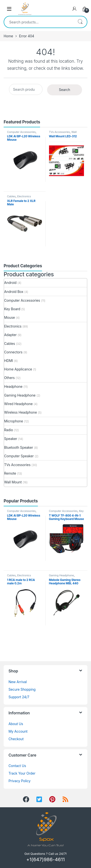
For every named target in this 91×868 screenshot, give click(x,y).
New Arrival (18, 682)
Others (9, 378)
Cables (11, 196)
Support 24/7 (19, 697)
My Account (18, 731)
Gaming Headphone (20, 395)
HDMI (8, 361)
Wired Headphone (18, 404)
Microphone (14, 421)
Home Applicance (18, 369)
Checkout (16, 739)
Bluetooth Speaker (19, 447)
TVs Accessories (59, 132)
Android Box (14, 292)
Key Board (12, 309)
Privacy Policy (20, 781)
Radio (8, 430)
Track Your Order (22, 773)
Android (10, 283)
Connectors (13, 352)
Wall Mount (13, 482)
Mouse (9, 317)
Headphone (13, 386)
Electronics (24, 196)
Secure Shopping (22, 689)
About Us (16, 724)
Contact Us (17, 766)
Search (80, 22)
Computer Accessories (21, 132)
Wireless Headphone (21, 412)
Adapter (10, 335)
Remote (10, 473)
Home (8, 36)
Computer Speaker (19, 456)
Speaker (11, 439)
